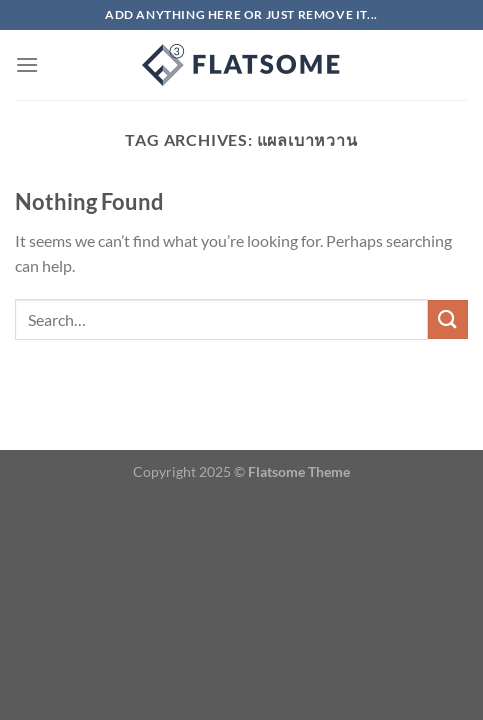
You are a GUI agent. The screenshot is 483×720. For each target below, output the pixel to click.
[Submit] (448, 319)
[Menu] (27, 64)
